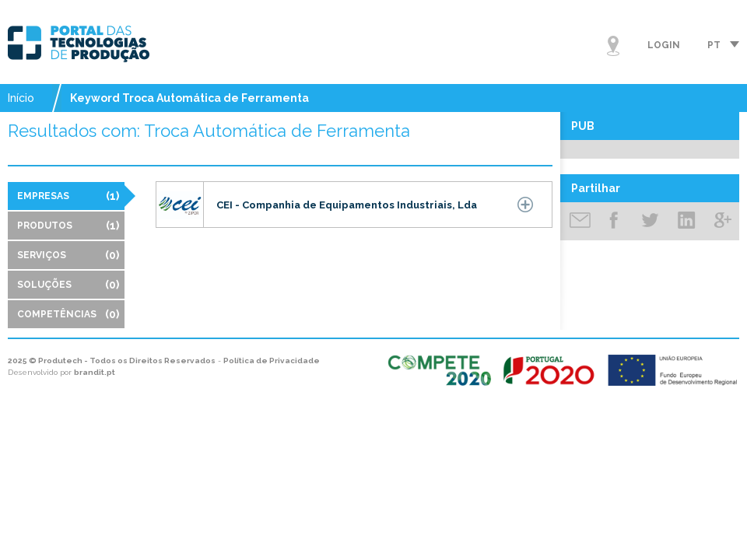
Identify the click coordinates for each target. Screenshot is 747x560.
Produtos (68, 226)
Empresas (68, 196)
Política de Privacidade (272, 360)
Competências (68, 314)
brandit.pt (95, 372)
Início (21, 98)
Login (664, 45)
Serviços (68, 255)
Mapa (613, 46)
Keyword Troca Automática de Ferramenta (189, 98)
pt (714, 45)
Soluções (68, 285)
